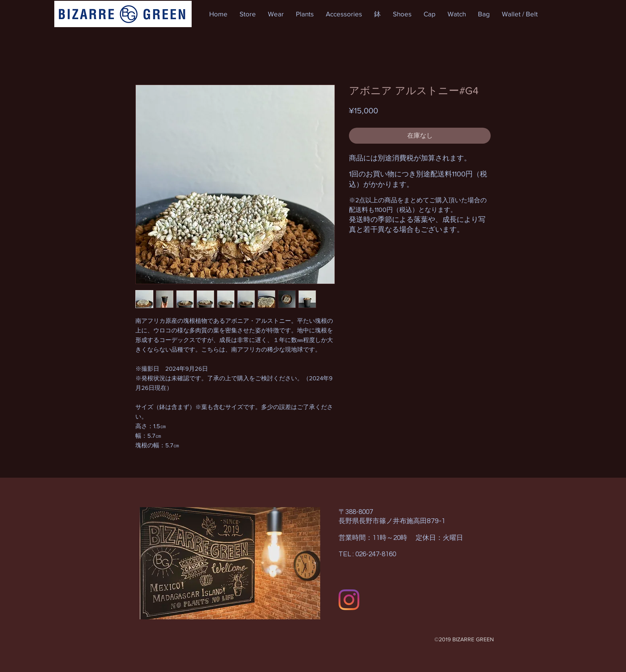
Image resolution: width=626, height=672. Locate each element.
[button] (248, 14)
